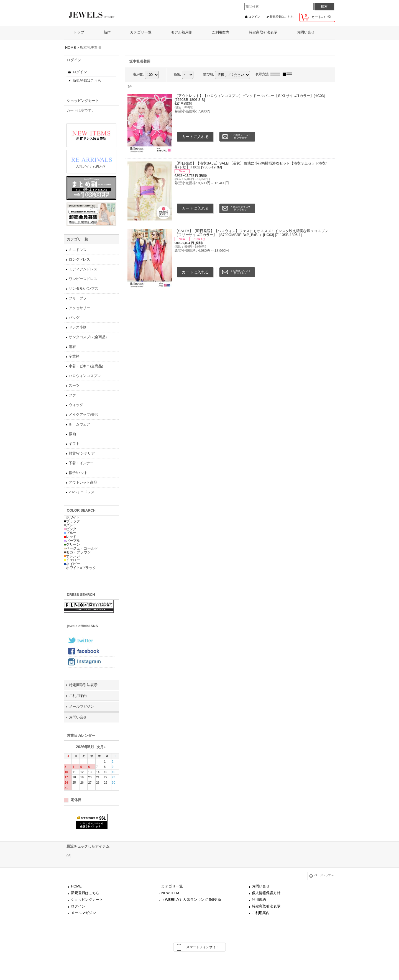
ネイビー (72, 564)
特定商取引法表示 (83, 685)
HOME (76, 886)
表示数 (138, 75)
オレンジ (72, 556)
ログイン (254, 17)
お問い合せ (78, 717)
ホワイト (72, 517)
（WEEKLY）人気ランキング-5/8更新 (191, 900)
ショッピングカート (87, 900)
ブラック (72, 521)
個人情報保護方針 (266, 893)
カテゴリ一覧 (172, 886)
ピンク (70, 529)
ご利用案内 (78, 696)
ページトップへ (324, 875)
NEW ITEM (170, 893)
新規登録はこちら (282, 17)
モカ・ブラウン (77, 552)
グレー (70, 525)
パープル (72, 541)
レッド (70, 537)
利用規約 (259, 900)
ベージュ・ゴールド (81, 548)
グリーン (72, 544)
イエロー (72, 560)
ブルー (70, 533)
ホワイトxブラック (80, 568)
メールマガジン (81, 706)
